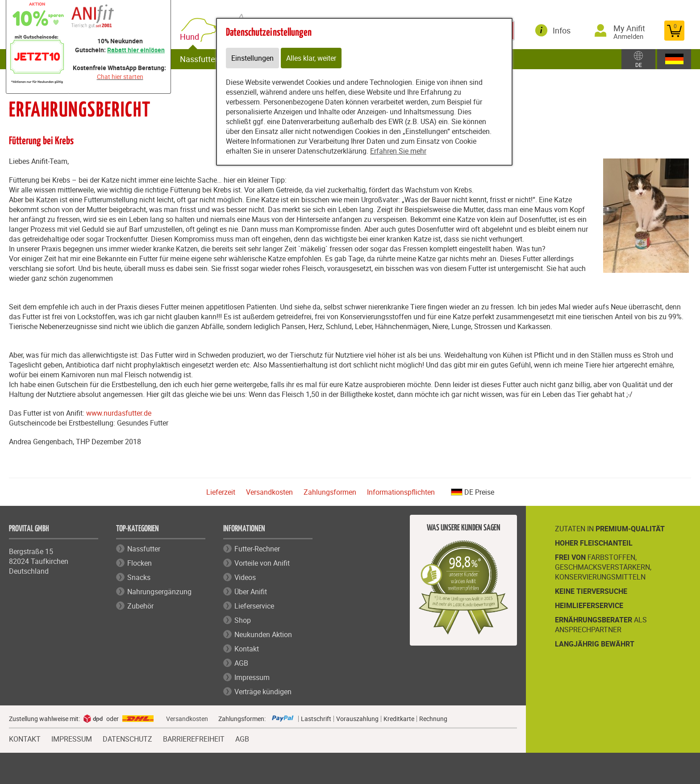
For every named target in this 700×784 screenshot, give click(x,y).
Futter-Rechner (257, 549)
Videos (245, 577)
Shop (243, 620)
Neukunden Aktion (263, 634)
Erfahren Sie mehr (398, 151)
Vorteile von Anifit (262, 563)
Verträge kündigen (263, 692)
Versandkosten (269, 492)
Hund (191, 37)
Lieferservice (254, 606)
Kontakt (247, 649)
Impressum (252, 677)
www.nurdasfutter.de (119, 413)
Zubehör (140, 606)
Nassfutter (199, 59)
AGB (241, 663)
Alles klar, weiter (311, 58)
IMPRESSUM (72, 738)
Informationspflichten (401, 492)
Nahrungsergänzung (159, 592)
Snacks (139, 577)
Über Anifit (251, 592)
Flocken (140, 563)
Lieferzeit (221, 492)
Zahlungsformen (330, 492)
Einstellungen (252, 58)
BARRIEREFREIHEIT (194, 738)
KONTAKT (25, 738)
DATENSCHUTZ (127, 738)
